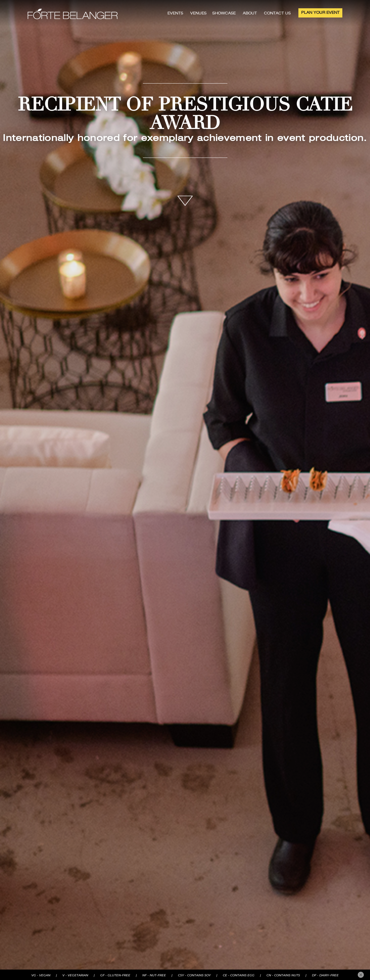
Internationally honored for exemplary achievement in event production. (185, 139)
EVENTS (175, 14)
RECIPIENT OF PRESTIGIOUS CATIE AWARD (185, 116)
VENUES (198, 14)
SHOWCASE (224, 14)
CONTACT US (277, 14)
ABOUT (250, 14)
